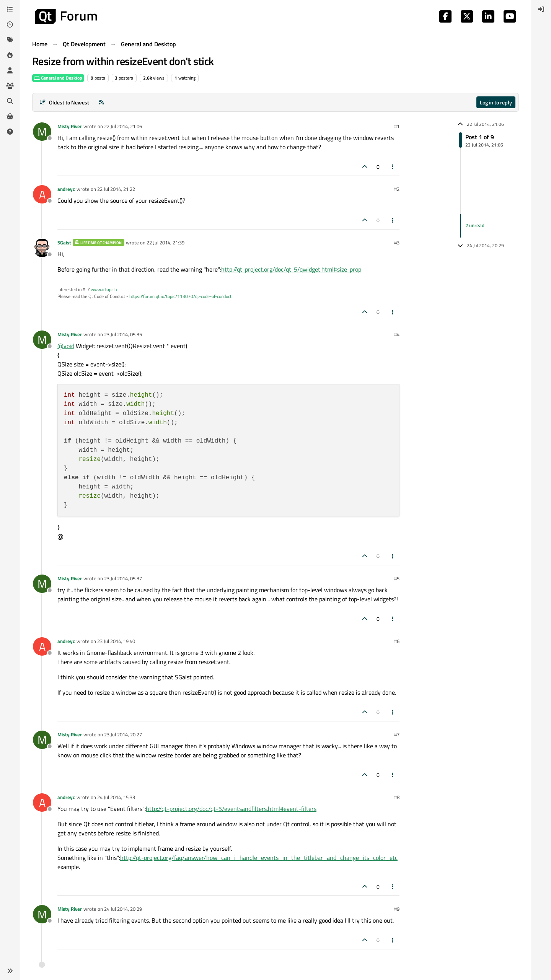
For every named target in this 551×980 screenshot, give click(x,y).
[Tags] (10, 40)
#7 (397, 734)
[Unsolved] (10, 132)
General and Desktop (58, 78)
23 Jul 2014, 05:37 (123, 578)
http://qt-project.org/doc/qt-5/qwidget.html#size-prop (291, 269)
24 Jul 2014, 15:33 (116, 797)
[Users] (10, 70)
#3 (397, 243)
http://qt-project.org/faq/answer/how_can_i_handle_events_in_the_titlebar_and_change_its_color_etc (259, 858)
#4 (397, 334)
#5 (397, 578)
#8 (397, 797)
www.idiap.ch (104, 289)
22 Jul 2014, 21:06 (123, 126)
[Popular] (10, 55)
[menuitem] (541, 9)
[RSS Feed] (101, 102)
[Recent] (10, 24)
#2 (397, 189)
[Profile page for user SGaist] (42, 248)
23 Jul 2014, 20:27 (123, 734)
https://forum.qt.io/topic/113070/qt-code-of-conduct (180, 296)
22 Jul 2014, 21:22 (116, 189)
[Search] (10, 101)
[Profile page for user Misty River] (42, 132)
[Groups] (10, 86)
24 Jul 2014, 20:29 (123, 909)
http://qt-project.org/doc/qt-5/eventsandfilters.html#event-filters (231, 809)
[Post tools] (393, 167)
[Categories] (10, 9)
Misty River (70, 126)
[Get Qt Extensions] (10, 116)
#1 (397, 126)
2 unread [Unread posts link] (475, 226)
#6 (397, 641)
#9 (397, 909)
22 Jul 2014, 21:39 (165, 243)
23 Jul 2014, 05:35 (123, 334)
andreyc (66, 189)
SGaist (64, 243)
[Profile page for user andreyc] (42, 194)
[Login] (541, 9)
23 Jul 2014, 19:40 (116, 641)
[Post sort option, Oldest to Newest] (64, 102)
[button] (10, 971)
